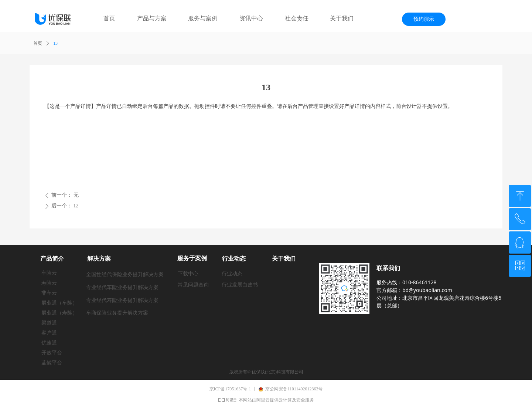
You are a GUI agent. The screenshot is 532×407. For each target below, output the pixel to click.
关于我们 (342, 18)
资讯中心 (251, 18)
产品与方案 (152, 18)
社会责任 (297, 18)
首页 (109, 18)
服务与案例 (203, 18)
